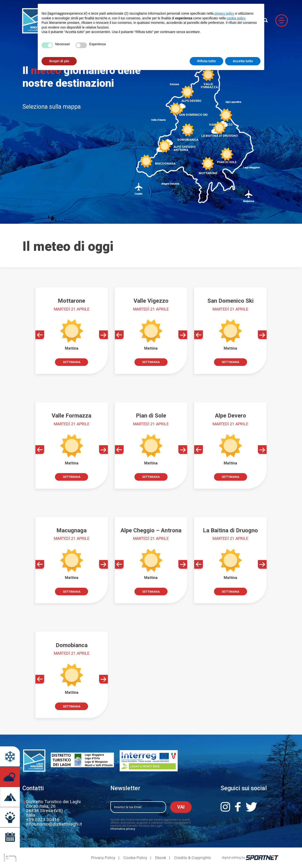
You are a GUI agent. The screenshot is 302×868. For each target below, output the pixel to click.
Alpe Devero (191, 99)
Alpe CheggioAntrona (185, 146)
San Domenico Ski (193, 113)
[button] (40, 335)
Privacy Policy (103, 858)
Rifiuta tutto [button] (207, 61)
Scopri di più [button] (59, 61)
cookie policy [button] (236, 18)
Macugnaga (165, 161)
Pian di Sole (227, 160)
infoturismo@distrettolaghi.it (54, 824)
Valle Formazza (208, 83)
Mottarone (208, 171)
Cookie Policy (135, 858)
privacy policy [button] (224, 13)
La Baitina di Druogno (220, 133)
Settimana (72, 362)
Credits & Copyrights (193, 858)
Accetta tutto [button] (243, 61)
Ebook (161, 858)
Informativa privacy (123, 829)
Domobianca (188, 138)
